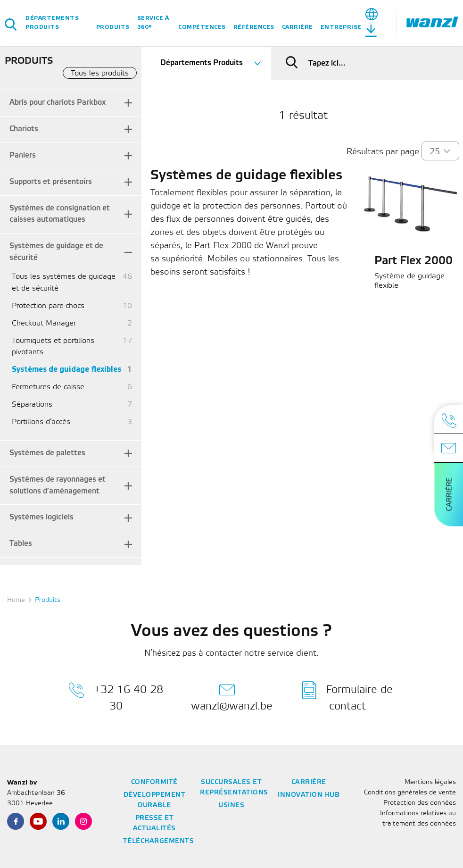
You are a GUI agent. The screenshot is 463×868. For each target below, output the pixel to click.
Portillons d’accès (41, 422)
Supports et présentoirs (51, 182)
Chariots (24, 129)
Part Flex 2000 (413, 261)
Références (254, 27)
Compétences (202, 27)
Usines (231, 805)
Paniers (23, 155)
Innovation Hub (309, 795)
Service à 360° (153, 23)
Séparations (32, 405)
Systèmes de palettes (47, 453)
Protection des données (420, 803)
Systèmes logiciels (41, 517)
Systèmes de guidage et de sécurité (56, 252)
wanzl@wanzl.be (232, 696)
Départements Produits (52, 23)
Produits (113, 27)
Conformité (154, 782)
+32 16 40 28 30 (116, 696)
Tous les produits (100, 73)
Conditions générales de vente (410, 793)
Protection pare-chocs (48, 306)
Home (16, 600)
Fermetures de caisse (48, 387)
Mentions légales (430, 782)
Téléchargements (159, 841)
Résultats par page (383, 152)
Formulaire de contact (347, 696)
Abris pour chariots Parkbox (58, 103)
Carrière (298, 27)
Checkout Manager (44, 323)
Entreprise (341, 27)
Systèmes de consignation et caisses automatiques (60, 214)
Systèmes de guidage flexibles (66, 370)
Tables (21, 544)
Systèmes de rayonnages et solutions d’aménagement (58, 485)
